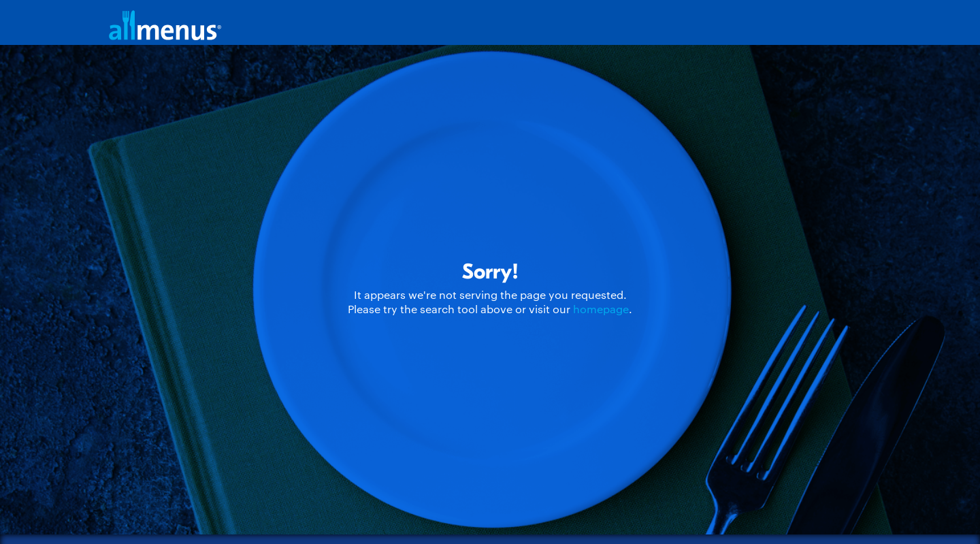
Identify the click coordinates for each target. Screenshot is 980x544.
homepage (601, 309)
